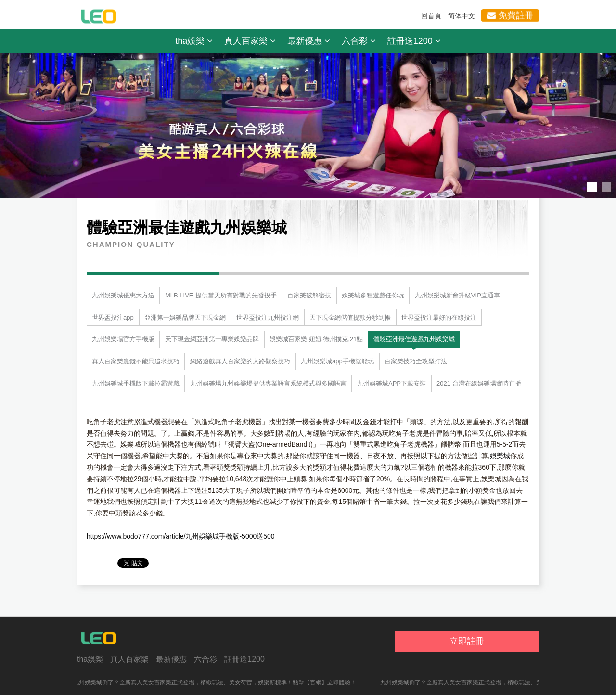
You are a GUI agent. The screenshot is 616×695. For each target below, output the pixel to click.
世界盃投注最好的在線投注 (439, 317)
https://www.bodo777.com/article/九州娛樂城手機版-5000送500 (181, 536)
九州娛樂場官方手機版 (123, 339)
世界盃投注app (113, 317)
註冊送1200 (414, 41)
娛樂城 (500, 456)
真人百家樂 (250, 41)
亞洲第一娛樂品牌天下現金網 (185, 317)
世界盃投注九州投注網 (268, 317)
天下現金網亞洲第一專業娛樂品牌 (212, 339)
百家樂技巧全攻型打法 (416, 361)
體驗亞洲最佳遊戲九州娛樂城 (414, 339)
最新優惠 (309, 41)
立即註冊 (467, 641)
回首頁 (431, 16)
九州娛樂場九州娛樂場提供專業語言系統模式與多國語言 (268, 383)
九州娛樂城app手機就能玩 (337, 361)
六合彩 (359, 41)
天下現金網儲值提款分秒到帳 (350, 317)
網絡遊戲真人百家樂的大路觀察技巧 (240, 361)
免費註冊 (510, 15)
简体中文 (462, 16)
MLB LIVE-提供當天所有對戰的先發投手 (221, 295)
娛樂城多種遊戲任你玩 (373, 295)
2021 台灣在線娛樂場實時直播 (479, 383)
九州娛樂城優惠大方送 (123, 295)
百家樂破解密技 (309, 295)
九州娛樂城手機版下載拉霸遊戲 (136, 383)
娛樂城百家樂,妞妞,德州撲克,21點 (316, 339)
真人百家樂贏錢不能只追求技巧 (136, 361)
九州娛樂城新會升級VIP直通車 (457, 295)
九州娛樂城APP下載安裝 (391, 383)
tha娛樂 (194, 41)
